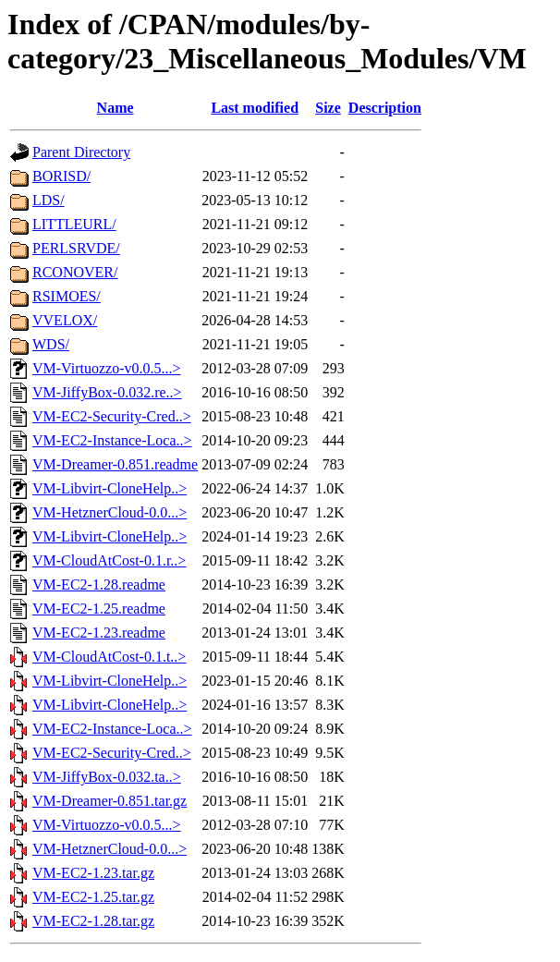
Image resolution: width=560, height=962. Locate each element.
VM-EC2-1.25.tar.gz (93, 897)
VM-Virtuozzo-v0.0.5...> (106, 368)
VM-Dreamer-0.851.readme (115, 464)
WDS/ (51, 344)
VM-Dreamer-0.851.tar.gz (110, 801)
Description (385, 108)
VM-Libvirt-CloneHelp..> (110, 488)
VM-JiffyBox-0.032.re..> (107, 392)
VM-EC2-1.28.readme (99, 585)
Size (328, 108)
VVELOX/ (65, 320)
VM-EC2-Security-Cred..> (112, 416)
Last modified (255, 108)
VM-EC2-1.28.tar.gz (93, 921)
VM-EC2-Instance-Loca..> (112, 440)
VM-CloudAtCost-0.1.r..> (109, 560)
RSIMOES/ (67, 296)
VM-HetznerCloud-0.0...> (110, 512)
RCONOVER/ (75, 272)
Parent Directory (81, 152)
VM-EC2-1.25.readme (99, 609)
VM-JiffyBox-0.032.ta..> (107, 777)
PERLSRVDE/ (76, 248)
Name (116, 108)
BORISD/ (61, 176)
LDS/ (49, 200)
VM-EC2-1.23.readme (99, 633)
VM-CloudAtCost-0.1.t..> (109, 657)
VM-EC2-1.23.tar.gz (93, 873)
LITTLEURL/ (74, 224)
